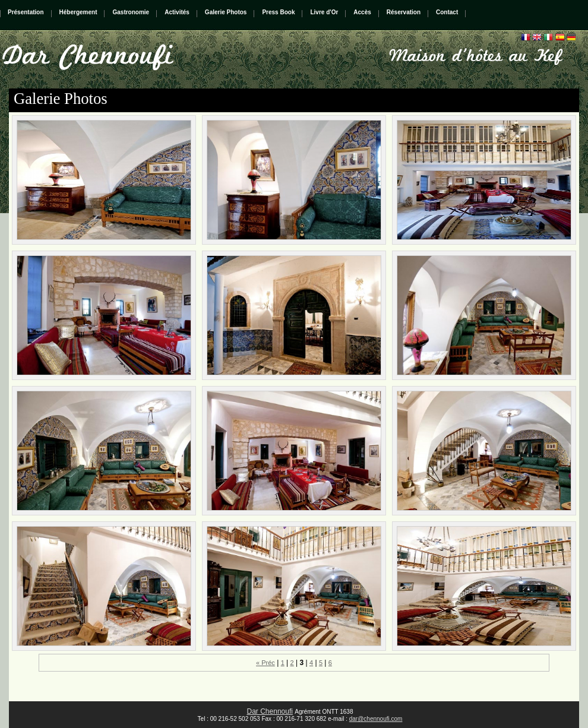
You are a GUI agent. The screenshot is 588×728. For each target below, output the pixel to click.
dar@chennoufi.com (376, 719)
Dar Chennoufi (270, 711)
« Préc (265, 663)
